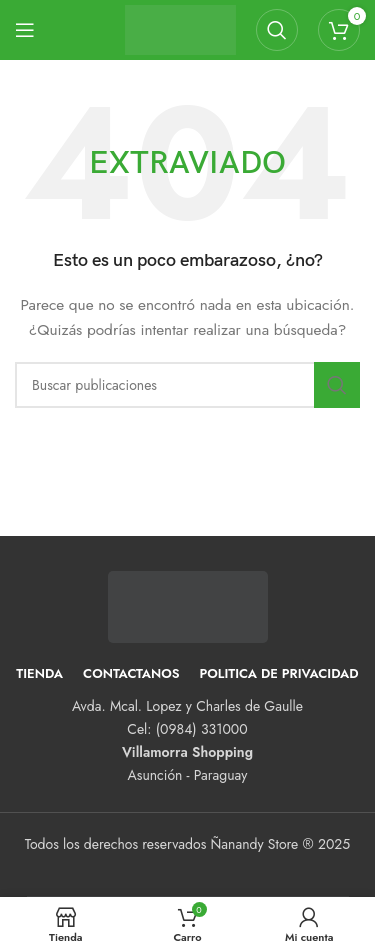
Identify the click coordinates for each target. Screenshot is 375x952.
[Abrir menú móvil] (25, 30)
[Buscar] (277, 30)
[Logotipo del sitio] (180, 28)
